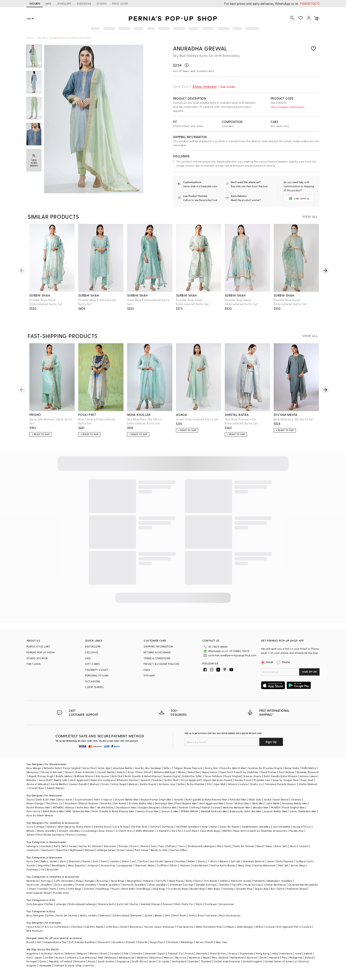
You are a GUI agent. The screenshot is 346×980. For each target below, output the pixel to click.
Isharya (51, 827)
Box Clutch (278, 889)
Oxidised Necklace (300, 885)
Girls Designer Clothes (40, 904)
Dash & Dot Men (46, 799)
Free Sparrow (185, 927)
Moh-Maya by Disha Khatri (75, 827)
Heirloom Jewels (241, 881)
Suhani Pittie (34, 835)
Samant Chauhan (151, 780)
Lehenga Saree (106, 850)
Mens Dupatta (76, 865)
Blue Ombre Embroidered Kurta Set (97, 421)
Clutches (89, 889)
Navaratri (104, 942)
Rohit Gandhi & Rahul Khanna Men (113, 811)
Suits (96, 861)
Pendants (259, 881)
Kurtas (86, 861)
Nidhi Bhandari (145, 831)
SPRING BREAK (190, 811)
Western (185, 865)
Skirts (293, 846)
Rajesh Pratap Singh (41, 776)
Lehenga (61, 904)
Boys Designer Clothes (40, 915)
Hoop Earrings (253, 885)
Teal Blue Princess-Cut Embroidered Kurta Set (241, 421)
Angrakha (44, 865)
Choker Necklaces (275, 885)
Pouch (115, 889)
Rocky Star (211, 768)
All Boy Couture (265, 927)
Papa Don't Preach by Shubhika (239, 772)
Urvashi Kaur (37, 788)
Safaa (181, 784)
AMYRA (227, 831)
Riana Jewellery (47, 831)
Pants (104, 861)
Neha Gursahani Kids (209, 927)
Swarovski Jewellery (39, 885)
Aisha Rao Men (86, 807)
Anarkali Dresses (151, 904)
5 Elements (163, 831)
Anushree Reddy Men (295, 803)
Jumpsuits (33, 850)
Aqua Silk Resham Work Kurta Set (51, 421)
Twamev (296, 799)
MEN (48, 3)
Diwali (30, 942)
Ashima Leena (308, 776)
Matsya (94, 784)
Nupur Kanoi (210, 772)
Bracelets (68, 881)
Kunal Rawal (281, 799)
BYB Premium (35, 931)
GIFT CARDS (92, 664)
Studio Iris (256, 784)
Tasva (30, 799)
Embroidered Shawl (39, 893)
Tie (43, 869)
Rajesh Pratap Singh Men (156, 799)
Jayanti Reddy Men (275, 811)
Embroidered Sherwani (128, 915)
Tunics (182, 846)
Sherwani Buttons (254, 861)
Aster (205, 827)
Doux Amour (106, 831)
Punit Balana (287, 772)
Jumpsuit (93, 865)
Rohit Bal (117, 776)
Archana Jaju (167, 784)
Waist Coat (129, 861)
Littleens (229, 927)
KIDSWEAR (84, 3)
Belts (53, 889)
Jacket (148, 915)
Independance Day (55, 942)
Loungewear (125, 865)
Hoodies (180, 861)
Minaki (31, 831)
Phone (286, 662)
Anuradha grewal (200, 48)
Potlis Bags (74, 889)
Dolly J (168, 768)
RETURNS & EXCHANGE (157, 652)
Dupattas (62, 850)
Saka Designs (245, 927)
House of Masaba (37, 784)
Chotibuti (77, 927)
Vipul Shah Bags (210, 831)
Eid (71, 942)
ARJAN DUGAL (105, 807)
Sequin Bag (262, 889)
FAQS (147, 670)
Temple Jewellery (109, 885)
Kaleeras (149, 881)
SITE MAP (149, 675)
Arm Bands (211, 881)
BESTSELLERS (93, 646)
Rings (79, 881)
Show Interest (205, 86)
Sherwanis (110, 846)
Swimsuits (48, 850)
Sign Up (271, 742)
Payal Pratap (269, 772)
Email (268, 662)
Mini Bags (214, 889)
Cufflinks (163, 865)
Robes (191, 861)
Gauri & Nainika (85, 772)
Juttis (62, 889)
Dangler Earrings (206, 885)
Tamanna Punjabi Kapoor (281, 784)
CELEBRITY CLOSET (97, 670)
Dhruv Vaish (65, 799)
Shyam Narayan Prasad (218, 780)
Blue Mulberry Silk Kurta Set (294, 419)
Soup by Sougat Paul (285, 780)
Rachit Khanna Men (38, 807)
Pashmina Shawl (297, 889)
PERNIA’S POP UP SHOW (41, 652)
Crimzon (81, 835)
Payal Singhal (233, 776)
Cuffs (57, 881)
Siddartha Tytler (192, 776)
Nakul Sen (194, 772)
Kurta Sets (60, 846)
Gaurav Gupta (252, 776)
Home (30, 38)
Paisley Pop (296, 831)
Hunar (214, 827)
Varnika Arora (102, 827)
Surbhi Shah (171, 780)
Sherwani (75, 861)
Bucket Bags (198, 889)
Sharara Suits (106, 904)
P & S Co (48, 927)
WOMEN (35, 3)
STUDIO (102, 3)
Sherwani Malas (145, 865)
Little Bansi (62, 927)
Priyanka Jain (262, 780)
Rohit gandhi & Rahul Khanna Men (206, 799)
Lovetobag (90, 831)
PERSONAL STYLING (97, 675)
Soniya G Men (170, 811)
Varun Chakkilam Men (303, 811)
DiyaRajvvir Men (126, 807)
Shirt (167, 915)
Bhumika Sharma (128, 780)
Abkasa (70, 807)
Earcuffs (161, 881)
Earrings (46, 881)
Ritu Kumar (103, 776)
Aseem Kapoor (56, 788)
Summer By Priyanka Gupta (265, 768)
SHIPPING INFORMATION (158, 646)
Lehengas (32, 846)
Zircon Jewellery (64, 885)
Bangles (90, 881)
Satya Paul (89, 768)
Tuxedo (31, 865)
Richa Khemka (196, 784)
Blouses (90, 850)
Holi (39, 942)
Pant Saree (141, 850)
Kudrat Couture (211, 807)
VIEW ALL (310, 217)
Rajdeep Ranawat (308, 772)
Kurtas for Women (90, 846)
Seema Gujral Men (148, 811)
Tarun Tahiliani (213, 776)
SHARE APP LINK (309, 672)
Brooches (53, 869)
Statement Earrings (181, 885)
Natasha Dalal (52, 768)
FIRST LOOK (120, 3)
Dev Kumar (120, 803)
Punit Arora (33, 811)
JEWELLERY (64, 3)
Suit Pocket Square (161, 861)
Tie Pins (143, 861)
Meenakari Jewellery (280, 881)
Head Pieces (176, 881)
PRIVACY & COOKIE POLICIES (161, 664)
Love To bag (121, 827)
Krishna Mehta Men (141, 803)
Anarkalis (46, 846)
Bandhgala (59, 865)
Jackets (303, 846)
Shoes (32, 889)
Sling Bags (159, 889)
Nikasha (31, 780)
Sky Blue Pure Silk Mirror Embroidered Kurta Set (145, 421)
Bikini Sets (281, 846)
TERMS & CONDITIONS (157, 658)
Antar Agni (104, 768)
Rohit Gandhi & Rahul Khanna (143, 776)
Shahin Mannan (308, 784)
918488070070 (310, 4)
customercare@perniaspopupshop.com (232, 655)
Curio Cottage (35, 827)
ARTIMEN (58, 807)
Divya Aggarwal (191, 780)
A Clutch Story (125, 831)
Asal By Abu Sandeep (148, 768)
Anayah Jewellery (70, 831)
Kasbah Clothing (189, 807)
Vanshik (179, 799)
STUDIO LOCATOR (37, 658)
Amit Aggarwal (79, 780)
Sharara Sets (148, 846)
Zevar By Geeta (230, 827)
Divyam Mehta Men (127, 799)
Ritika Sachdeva (54, 835)
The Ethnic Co (54, 803)
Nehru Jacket (49, 861)
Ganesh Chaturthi (137, 942)
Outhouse (168, 827)
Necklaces (33, 881)
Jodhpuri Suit (304, 861)
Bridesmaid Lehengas (201, 846)
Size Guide (228, 87)
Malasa (133, 784)
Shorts (201, 861)
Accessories (108, 865)
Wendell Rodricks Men (214, 811)
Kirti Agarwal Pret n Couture (294, 927)
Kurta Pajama (285, 861)
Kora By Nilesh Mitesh (40, 815)
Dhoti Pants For (184, 904)
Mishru (182, 772)
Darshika (106, 803)
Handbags (103, 889)
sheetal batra (237, 415)
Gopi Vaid (307, 780)
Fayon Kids (33, 927)
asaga (181, 415)
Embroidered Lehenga (82, 904)
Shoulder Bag (244, 889)
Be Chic (177, 831)
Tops (161, 846)
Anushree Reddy (123, 768)
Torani (105, 784)
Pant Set (283, 865)
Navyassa (136, 927)
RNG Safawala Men (78, 811)
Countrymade (83, 799)
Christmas (172, 942)
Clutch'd (154, 827)
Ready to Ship (159, 850)
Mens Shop (245, 865)
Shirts (63, 861)
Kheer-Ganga (35, 803)
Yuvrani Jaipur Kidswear (159, 927)
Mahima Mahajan (165, 772)
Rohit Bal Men (238, 799)
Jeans (270, 861)
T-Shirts (212, 861)
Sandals (43, 889)
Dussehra (118, 942)
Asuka (268, 799)
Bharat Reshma (89, 803)
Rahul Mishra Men (53, 811)
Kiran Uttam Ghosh (140, 772)
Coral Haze (191, 831)
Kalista (121, 772)
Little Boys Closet (117, 927)
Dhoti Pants (224, 846)
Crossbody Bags (178, 889)
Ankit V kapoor (103, 799)
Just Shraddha (281, 827)
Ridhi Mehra (309, 768)
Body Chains (194, 881)
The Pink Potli (139, 827)
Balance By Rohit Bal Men (245, 811)
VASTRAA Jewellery (188, 827)
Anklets (224, 881)
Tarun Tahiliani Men (238, 803)
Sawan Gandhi (78, 784)
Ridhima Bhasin (84, 776)
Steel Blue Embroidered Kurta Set (148, 302)
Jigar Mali (219, 784)
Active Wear (298, 865)
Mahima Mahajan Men (237, 807)
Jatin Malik (273, 803)
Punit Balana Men (186, 803)
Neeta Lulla (61, 780)
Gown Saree (125, 850)
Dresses (123, 846)
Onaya (69, 772)
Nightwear (76, 850)
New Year (222, 942)
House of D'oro (302, 827)
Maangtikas (134, 881)
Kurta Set (123, 904)
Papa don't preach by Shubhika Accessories (260, 831)
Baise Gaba (292, 768)
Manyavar (33, 772)
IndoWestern (200, 865)
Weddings (187, 942)
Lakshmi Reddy (94, 927)
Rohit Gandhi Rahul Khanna (281, 776)
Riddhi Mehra (64, 776)
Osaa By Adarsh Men (233, 768)
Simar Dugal (119, 784)
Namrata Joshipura (103, 780)
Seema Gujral (172, 776)
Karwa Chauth (205, 942)
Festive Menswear (265, 865)
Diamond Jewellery (134, 885)
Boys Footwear (207, 915)
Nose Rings (118, 881)
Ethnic (174, 865)
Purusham (71, 803)
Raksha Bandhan (85, 942)
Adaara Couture (238, 784)
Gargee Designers (149, 807)
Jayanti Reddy (106, 772)
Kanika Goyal (243, 780)
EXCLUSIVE (92, 652)
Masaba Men (261, 807)
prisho (35, 415)
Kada (315, 885)
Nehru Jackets (88, 915)
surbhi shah (40, 295)
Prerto (70, 835)
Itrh (209, 784)
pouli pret (87, 415)
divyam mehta (286, 415)
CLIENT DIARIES (94, 687)
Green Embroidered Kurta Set (197, 419)
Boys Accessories (230, 915)
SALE (88, 658)
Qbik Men (258, 803)
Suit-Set (236, 861)
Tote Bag (228, 889)
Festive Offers (179, 850)
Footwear (33, 869)
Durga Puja (157, 942)
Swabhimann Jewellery (256, 827)
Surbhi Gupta (148, 784)
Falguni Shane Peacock (188, 768)
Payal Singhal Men (293, 807)
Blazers (224, 861)
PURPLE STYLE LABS (38, 646)
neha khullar (139, 415)
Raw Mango (34, 768)
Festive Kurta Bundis (223, 865)
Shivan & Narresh (52, 772)
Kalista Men (170, 807)
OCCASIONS (93, 681)
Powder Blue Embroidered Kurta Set (97, 302)
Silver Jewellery (158, 885)
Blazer (158, 915)
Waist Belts (128, 889)
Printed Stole (61, 893)
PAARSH (275, 807)
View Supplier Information (288, 107)
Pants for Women (244, 846)
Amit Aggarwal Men (211, 803)
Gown (134, 846)
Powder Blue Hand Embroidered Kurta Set (46, 302)
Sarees (73, 846)
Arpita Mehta (59, 784)
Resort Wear (264, 846)
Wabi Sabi (255, 799)
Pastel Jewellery (86, 885)
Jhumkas (224, 885)
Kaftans (171, 846)
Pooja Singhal (72, 768)
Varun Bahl (45, 780)
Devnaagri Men (164, 803)
